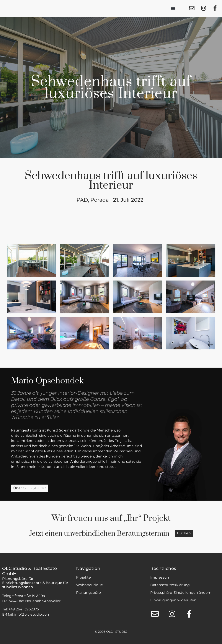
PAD (82, 200)
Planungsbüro (88, 593)
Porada (100, 200)
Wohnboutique (90, 585)
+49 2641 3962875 (24, 609)
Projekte (83, 577)
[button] (173, 9)
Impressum (160, 577)
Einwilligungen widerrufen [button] (173, 600)
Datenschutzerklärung (170, 585)
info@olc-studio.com (32, 614)
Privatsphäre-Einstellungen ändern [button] (181, 593)
